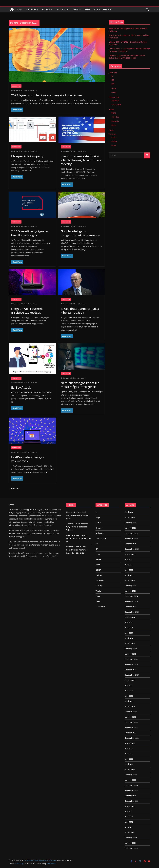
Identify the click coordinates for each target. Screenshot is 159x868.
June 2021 (129, 817)
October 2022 (131, 733)
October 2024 (131, 607)
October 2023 (131, 670)
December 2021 (131, 785)
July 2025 (129, 559)
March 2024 (130, 643)
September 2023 (132, 675)
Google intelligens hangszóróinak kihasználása (81, 233)
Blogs (114, 113)
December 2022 (131, 722)
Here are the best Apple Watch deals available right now (78, 515)
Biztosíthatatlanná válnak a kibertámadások (80, 311)
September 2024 (132, 612)
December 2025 (131, 533)
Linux (114, 88)
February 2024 (131, 649)
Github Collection (103, 9)
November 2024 (131, 601)
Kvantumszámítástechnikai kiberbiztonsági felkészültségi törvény (81, 160)
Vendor (114, 142)
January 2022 (130, 780)
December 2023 (131, 659)
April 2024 (129, 638)
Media (75, 9)
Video (114, 125)
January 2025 (130, 591)
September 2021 (132, 801)
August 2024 (130, 617)
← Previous (14, 489)
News (87, 9)
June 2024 (129, 628)
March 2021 (130, 832)
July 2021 (129, 811)
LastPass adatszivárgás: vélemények (28, 459)
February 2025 (131, 586)
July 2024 (129, 622)
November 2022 (131, 727)
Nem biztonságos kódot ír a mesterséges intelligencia (80, 385)
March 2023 (130, 706)
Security (46, 9)
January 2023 (130, 717)
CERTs (114, 137)
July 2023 (129, 685)
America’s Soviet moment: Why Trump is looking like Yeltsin (77, 527)
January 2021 (130, 843)
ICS (113, 80)
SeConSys (115, 101)
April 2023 (129, 701)
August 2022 (130, 743)
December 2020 (131, 848)
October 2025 (131, 544)
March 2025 (130, 580)
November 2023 (131, 664)
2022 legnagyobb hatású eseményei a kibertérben (47, 95)
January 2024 (130, 654)
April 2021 (129, 827)
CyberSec (115, 117)
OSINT (114, 92)
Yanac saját (116, 105)
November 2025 (131, 538)
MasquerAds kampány (27, 156)
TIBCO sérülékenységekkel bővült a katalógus (30, 233)
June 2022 (129, 754)
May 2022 (129, 759)
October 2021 (131, 796)
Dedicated (61, 9)
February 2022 (131, 775)
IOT (113, 84)
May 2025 (129, 570)
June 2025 (129, 565)
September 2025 (132, 549)
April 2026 (129, 512)
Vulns (114, 146)
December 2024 (131, 596)
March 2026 (130, 517)
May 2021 (129, 822)
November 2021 (131, 790)
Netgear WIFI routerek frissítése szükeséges (27, 311)
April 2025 (129, 575)
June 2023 (129, 691)
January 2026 (130, 528)
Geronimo (33, 90)
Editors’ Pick (32, 9)
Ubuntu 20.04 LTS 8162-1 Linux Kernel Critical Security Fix (79, 538)
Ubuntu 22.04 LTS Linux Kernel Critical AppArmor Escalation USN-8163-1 (77, 550)
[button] (51, 9)
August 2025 (130, 554)
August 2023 (130, 680)
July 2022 (129, 748)
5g (112, 76)
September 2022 (132, 738)
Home (19, 9)
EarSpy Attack (21, 387)
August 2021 (130, 806)
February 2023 (131, 712)
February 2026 (131, 523)
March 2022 (130, 769)
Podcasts (115, 121)
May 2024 (129, 633)
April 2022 (129, 764)
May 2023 (129, 696)
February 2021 (131, 838)
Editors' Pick (16, 86)
